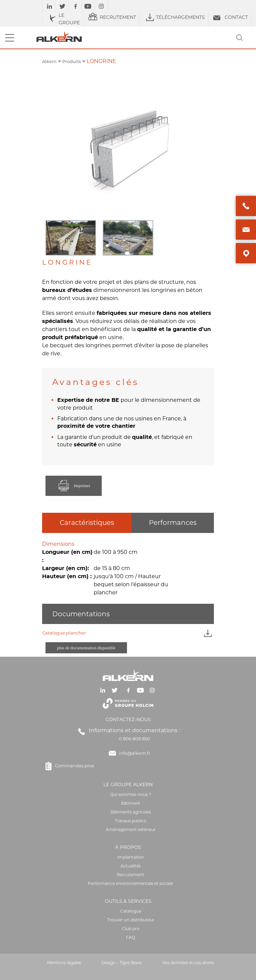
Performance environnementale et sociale (131, 883)
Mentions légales (64, 963)
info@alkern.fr (135, 753)
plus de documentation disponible (86, 648)
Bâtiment (131, 803)
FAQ (131, 937)
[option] (71, 238)
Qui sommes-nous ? (131, 794)
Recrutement (131, 875)
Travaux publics (131, 821)
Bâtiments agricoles (131, 812)
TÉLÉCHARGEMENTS (174, 17)
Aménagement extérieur (131, 829)
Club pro (131, 929)
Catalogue (131, 911)
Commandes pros (68, 766)
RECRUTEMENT (111, 17)
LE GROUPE (63, 19)
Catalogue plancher (128, 633)
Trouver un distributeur (131, 920)
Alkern (49, 61)
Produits (72, 61)
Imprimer (74, 486)
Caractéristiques (87, 523)
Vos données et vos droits (188, 963)
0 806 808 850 (134, 739)
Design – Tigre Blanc (122, 963)
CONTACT (230, 17)
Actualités (131, 866)
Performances (173, 523)
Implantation (131, 857)
